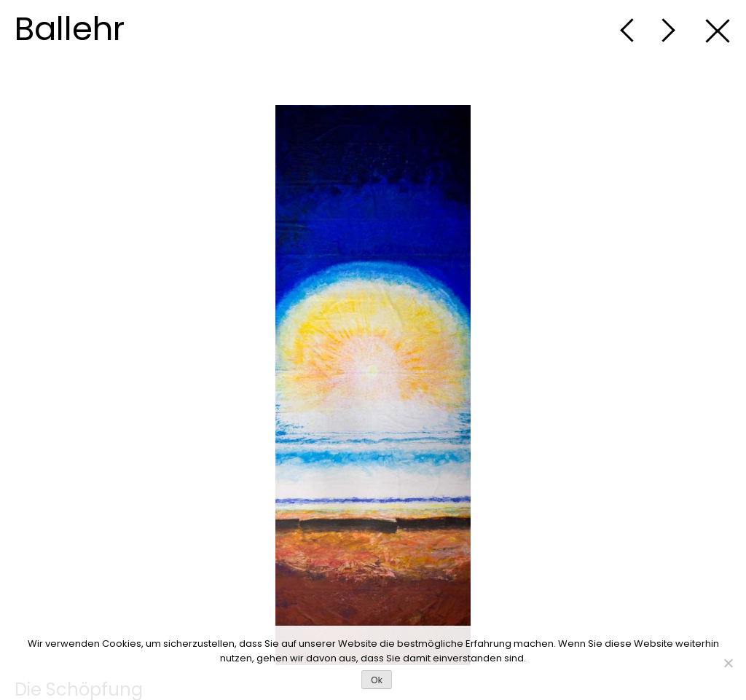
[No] (728, 663)
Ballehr (70, 29)
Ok (376, 680)
